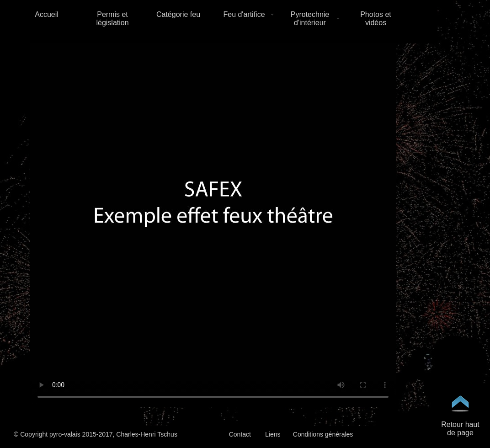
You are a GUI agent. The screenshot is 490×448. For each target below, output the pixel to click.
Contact (240, 434)
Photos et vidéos (376, 19)
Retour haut (460, 424)
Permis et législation (112, 19)
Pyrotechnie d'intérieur (310, 19)
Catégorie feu (178, 14)
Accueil (47, 14)
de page (460, 433)
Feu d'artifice (244, 14)
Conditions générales (323, 434)
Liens (273, 434)
